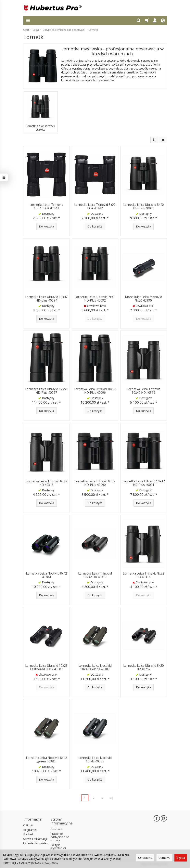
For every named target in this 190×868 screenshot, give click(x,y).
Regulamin (30, 830)
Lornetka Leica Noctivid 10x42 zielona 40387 (95, 667)
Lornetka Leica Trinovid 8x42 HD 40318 (46, 483)
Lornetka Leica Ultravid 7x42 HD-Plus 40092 (95, 299)
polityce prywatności (44, 863)
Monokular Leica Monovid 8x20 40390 (144, 299)
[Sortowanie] (154, 140)
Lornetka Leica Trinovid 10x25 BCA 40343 (46, 207)
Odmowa (164, 858)
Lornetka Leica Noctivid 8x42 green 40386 (46, 760)
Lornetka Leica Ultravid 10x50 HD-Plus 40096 (95, 391)
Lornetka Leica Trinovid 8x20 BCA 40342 (95, 207)
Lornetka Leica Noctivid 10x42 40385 (95, 760)
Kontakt (28, 834)
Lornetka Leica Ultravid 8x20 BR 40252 (144, 667)
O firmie (28, 825)
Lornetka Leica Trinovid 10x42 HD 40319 (144, 391)
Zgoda (181, 858)
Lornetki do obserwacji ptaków (40, 128)
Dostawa (56, 829)
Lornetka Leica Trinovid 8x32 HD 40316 (144, 575)
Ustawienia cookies (36, 843)
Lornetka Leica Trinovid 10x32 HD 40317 (95, 575)
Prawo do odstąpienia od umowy (60, 837)
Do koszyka (46, 226)
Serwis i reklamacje (35, 839)
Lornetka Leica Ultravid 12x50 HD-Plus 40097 (46, 391)
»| (112, 798)
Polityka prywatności (58, 847)
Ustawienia (145, 858)
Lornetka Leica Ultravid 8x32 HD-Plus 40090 (95, 483)
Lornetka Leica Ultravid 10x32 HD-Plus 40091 (144, 483)
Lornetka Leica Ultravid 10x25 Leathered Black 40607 (46, 667)
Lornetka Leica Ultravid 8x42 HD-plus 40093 (144, 207)
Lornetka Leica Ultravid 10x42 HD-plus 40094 (46, 299)
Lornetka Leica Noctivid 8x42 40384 (46, 575)
